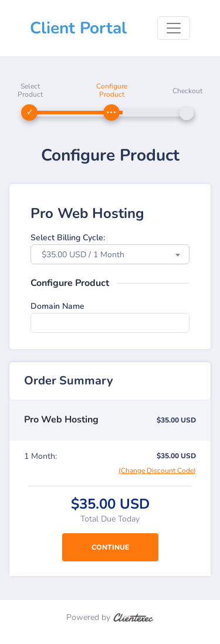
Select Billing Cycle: (68, 238)
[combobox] (110, 254)
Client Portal (78, 28)
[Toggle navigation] (174, 28)
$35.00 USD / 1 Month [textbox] (83, 255)
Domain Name (57, 306)
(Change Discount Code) (157, 471)
